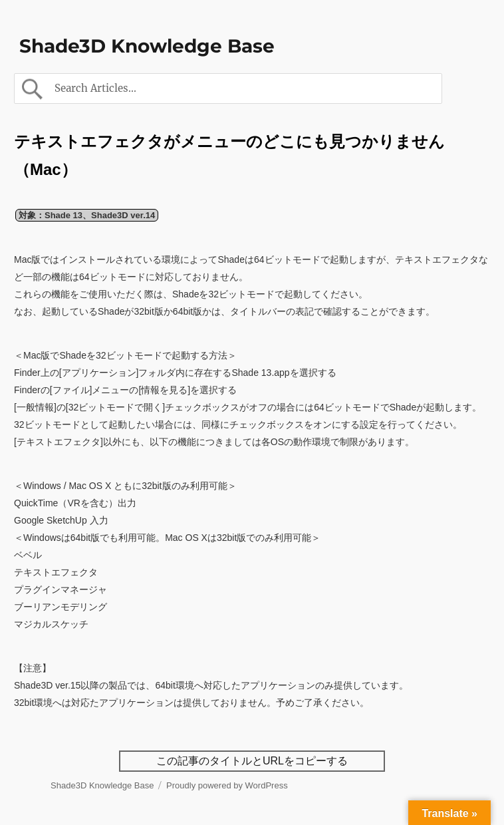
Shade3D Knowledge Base (147, 46)
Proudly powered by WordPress (227, 785)
